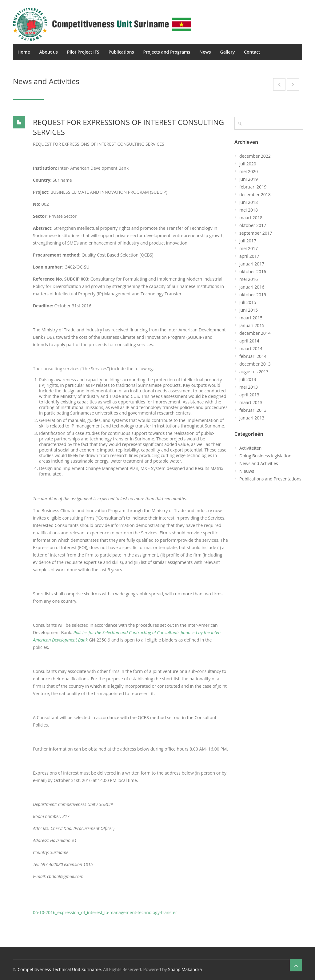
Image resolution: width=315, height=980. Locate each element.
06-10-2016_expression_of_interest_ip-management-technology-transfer (105, 912)
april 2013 (249, 395)
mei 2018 (249, 210)
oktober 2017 (253, 225)
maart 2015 (251, 318)
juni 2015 (249, 310)
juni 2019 (249, 179)
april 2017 (249, 256)
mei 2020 (249, 171)
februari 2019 (253, 187)
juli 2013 (248, 379)
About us (49, 52)
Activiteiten (250, 448)
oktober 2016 (253, 271)
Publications (121, 52)
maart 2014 (251, 348)
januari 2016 (252, 287)
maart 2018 (251, 218)
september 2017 (256, 233)
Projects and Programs (167, 52)
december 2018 (255, 194)
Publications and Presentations (270, 479)
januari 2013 (252, 418)
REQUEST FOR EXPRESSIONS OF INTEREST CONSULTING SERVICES (128, 127)
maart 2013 (251, 402)
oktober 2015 (253, 295)
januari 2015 (252, 325)
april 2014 (249, 341)
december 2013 (255, 364)
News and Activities (259, 463)
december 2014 (255, 333)
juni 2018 (249, 202)
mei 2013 (249, 387)
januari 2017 (252, 264)
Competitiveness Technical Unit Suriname (59, 969)
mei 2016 (249, 279)
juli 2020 (248, 164)
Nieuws (247, 471)
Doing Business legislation (265, 456)
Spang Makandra (185, 969)
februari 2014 (253, 356)
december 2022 (255, 156)
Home (24, 52)
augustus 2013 (254, 372)
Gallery (227, 52)
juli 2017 (248, 241)
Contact (252, 52)
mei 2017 (249, 248)
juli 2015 (248, 302)
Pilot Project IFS (83, 52)
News (205, 52)
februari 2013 (253, 410)
